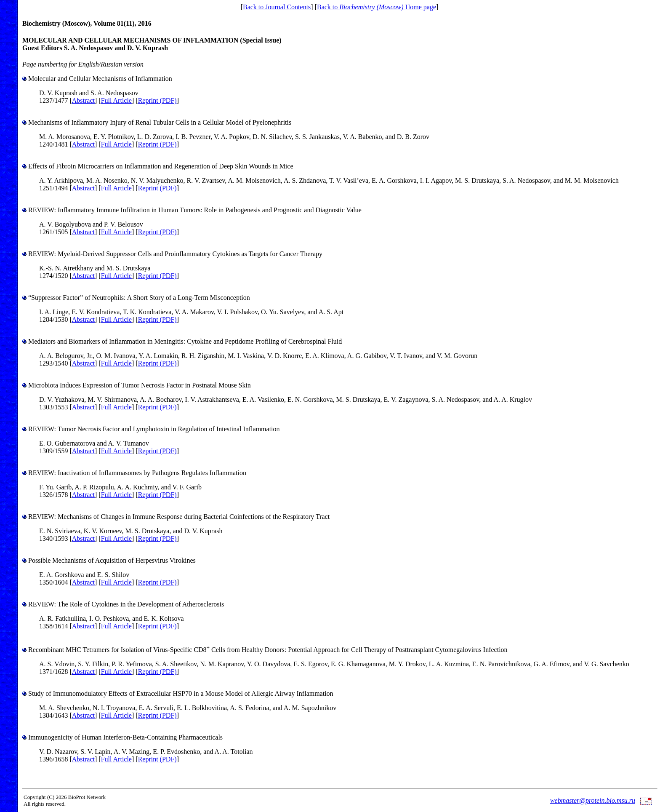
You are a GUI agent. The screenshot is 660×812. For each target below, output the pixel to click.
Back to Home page (377, 7)
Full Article (116, 100)
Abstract (83, 100)
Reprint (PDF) (157, 100)
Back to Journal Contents (277, 7)
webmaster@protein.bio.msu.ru (593, 800)
